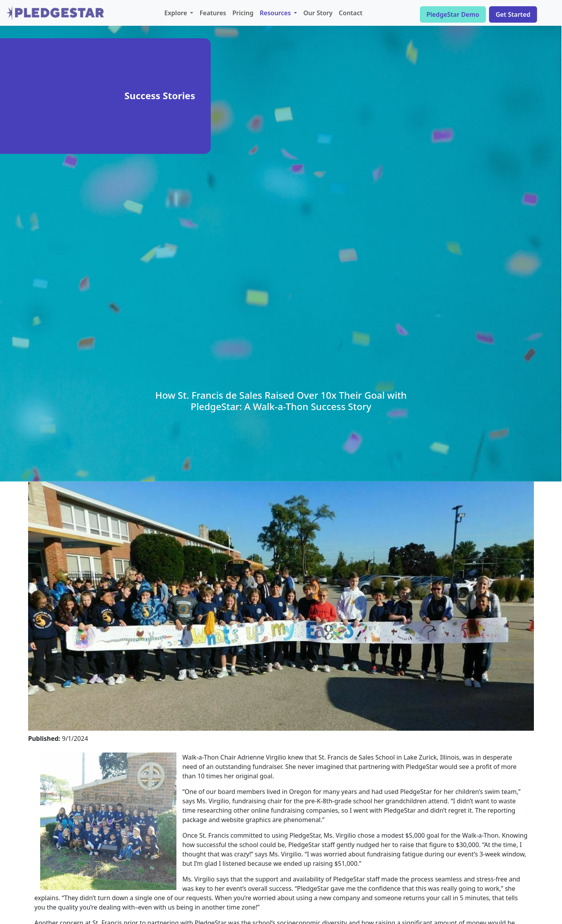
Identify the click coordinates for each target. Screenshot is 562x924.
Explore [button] (176, 13)
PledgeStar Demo (453, 14)
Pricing (243, 13)
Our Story (318, 13)
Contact (351, 13)
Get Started (513, 14)
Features (213, 13)
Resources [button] (276, 13)
